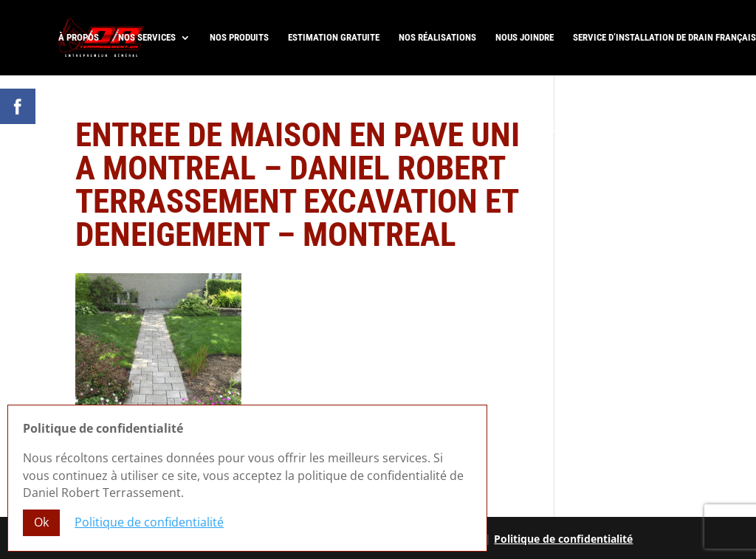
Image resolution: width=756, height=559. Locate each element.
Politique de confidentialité (563, 539)
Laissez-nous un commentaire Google (629, 127)
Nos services (147, 38)
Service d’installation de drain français (664, 38)
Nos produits (239, 38)
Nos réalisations (437, 38)
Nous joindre (525, 38)
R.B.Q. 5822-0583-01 (689, 141)
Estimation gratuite (334, 38)
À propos (79, 38)
